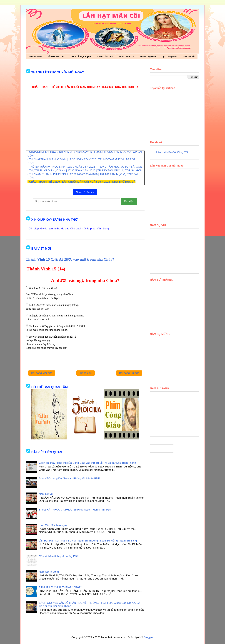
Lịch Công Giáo (169, 56)
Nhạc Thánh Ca (126, 56)
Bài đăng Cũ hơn (129, 373)
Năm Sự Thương (49, 572)
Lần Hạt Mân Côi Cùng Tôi (172, 152)
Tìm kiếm (129, 201)
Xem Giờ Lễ (189, 56)
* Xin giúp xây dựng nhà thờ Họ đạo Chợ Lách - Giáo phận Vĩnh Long (68, 229)
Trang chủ (86, 373)
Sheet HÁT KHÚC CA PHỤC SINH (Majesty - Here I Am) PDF (75, 510)
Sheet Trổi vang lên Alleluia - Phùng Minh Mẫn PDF (69, 479)
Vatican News (35, 56)
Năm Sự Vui (46, 494)
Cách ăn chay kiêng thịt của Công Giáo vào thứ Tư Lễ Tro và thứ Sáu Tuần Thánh (87, 463)
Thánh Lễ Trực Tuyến (81, 56)
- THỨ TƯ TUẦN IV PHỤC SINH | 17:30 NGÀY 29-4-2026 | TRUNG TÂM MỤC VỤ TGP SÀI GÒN (85, 171)
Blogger (148, 637)
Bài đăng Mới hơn (42, 373)
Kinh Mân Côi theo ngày (53, 525)
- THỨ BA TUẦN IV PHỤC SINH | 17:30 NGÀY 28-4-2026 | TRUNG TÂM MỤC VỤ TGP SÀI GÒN (85, 167)
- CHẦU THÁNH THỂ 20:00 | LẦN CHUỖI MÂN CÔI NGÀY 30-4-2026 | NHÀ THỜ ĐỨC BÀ (81, 182)
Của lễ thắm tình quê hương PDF (59, 556)
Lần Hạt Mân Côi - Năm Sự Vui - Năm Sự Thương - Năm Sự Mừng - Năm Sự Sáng (88, 541)
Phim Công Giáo (148, 56)
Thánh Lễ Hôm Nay (85, 192)
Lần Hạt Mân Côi (56, 56)
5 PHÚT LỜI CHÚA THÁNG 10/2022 (60, 587)
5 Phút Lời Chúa (105, 56)
